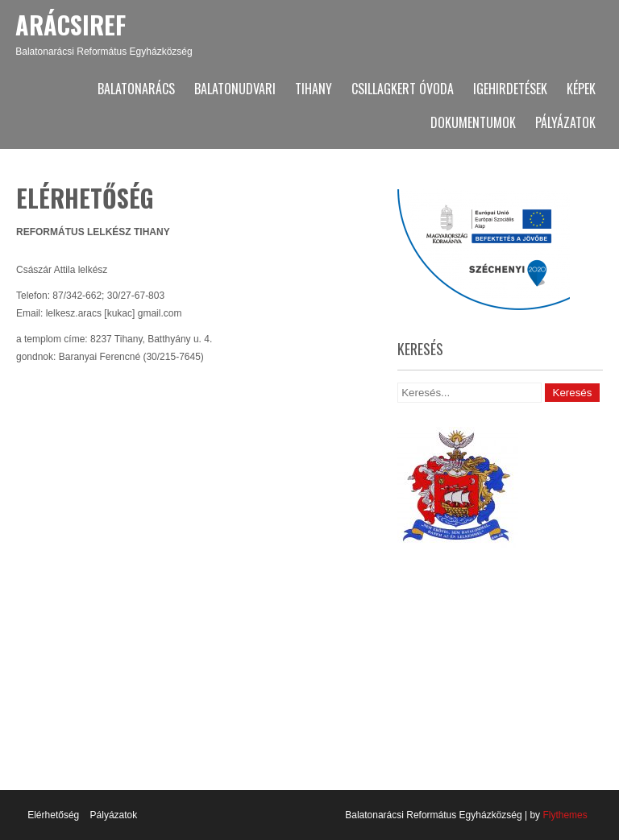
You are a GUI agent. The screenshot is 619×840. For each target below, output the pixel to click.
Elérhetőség (53, 815)
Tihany (314, 89)
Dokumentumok (473, 122)
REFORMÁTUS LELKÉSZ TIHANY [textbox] (93, 232)
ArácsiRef (71, 25)
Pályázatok (565, 122)
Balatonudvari (235, 89)
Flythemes (564, 815)
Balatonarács (136, 89)
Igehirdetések (510, 89)
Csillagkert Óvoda (403, 89)
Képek (581, 89)
